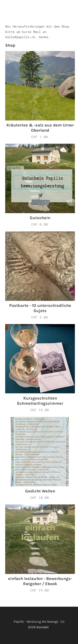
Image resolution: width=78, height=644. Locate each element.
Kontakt (43, 627)
